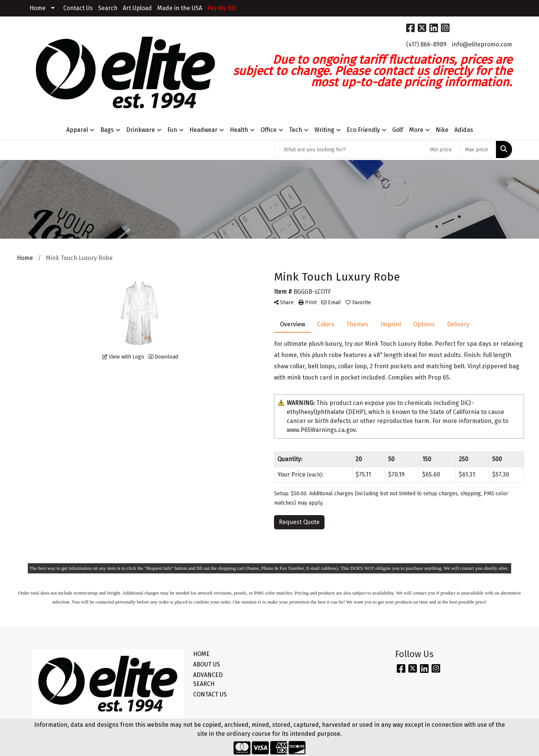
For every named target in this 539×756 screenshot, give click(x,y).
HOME (201, 654)
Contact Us (78, 8)
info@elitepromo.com (482, 44)
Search (108, 8)
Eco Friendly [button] (363, 130)
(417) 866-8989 (426, 44)
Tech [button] (296, 130)
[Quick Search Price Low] (443, 149)
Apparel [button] (77, 130)
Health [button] (239, 130)
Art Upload (137, 8)
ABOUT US (207, 664)
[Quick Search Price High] (479, 149)
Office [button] (269, 130)
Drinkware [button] (141, 130)
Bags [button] (107, 130)
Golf (398, 130)
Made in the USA (180, 8)
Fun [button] (172, 130)
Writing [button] (324, 130)
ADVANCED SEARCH (208, 679)
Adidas (464, 130)
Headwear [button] (203, 130)
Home (38, 8)
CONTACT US (210, 694)
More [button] (416, 130)
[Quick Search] (350, 149)
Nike (442, 130)
